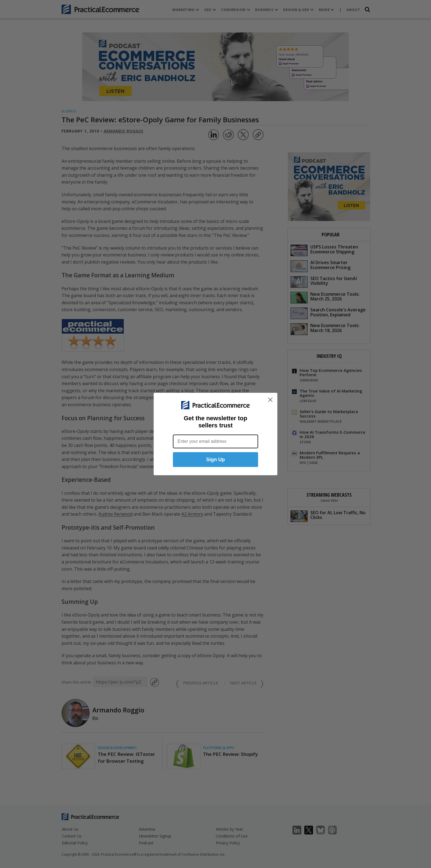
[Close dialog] (270, 400)
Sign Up (215, 460)
